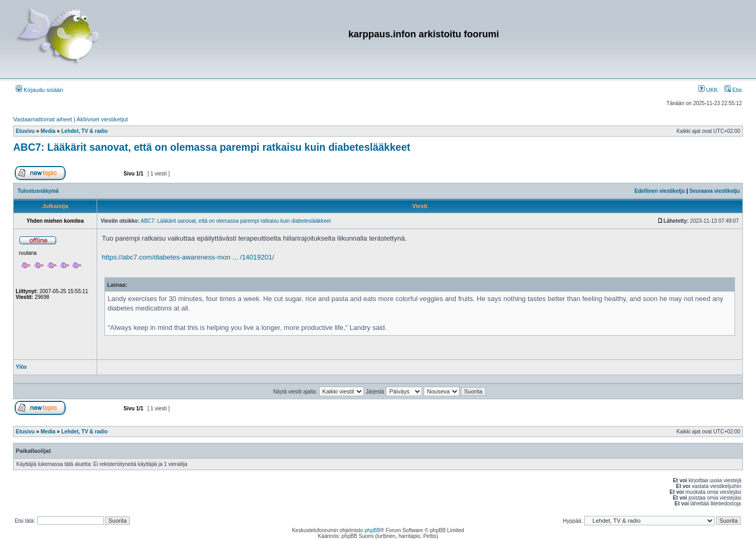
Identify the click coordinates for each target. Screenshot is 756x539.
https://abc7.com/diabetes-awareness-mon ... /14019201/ (188, 257)
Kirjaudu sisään (39, 90)
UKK (708, 90)
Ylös (21, 367)
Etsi (733, 90)
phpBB (373, 530)
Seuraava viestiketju (715, 191)
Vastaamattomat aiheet (43, 119)
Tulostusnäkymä (38, 191)
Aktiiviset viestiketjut (102, 119)
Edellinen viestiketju (660, 191)
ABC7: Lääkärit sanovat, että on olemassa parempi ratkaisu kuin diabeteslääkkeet (212, 147)
